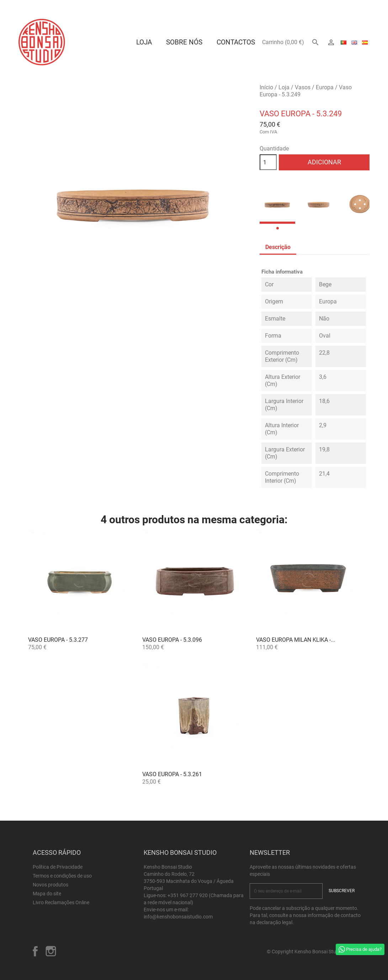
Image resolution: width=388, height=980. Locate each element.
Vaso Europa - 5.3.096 (172, 640)
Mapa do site (47, 894)
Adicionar (324, 162)
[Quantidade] (268, 162)
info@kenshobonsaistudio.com (178, 917)
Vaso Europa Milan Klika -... (296, 640)
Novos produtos (51, 885)
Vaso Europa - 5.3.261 (172, 774)
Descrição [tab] (278, 247)
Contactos (236, 42)
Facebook (35, 951)
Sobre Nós (184, 42)
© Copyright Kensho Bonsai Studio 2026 (311, 952)
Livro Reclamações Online (61, 902)
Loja (144, 42)
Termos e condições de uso (62, 876)
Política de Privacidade (58, 867)
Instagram (51, 951)
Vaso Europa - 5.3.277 (58, 640)
